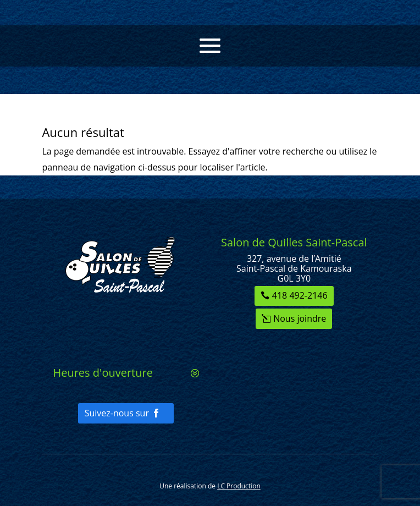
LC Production (239, 486)
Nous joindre (300, 318)
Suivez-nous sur (117, 413)
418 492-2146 (300, 295)
